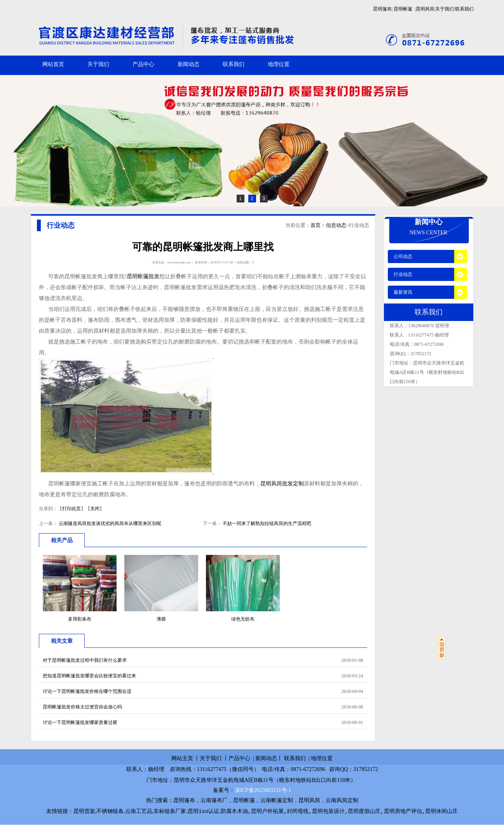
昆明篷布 (382, 9)
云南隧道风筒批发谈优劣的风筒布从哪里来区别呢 (109, 523)
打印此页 (72, 509)
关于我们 (445, 9)
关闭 (95, 509)
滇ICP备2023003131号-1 (263, 790)
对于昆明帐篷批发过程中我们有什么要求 (85, 660)
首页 (316, 225)
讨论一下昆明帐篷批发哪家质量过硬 (80, 722)
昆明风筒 (425, 9)
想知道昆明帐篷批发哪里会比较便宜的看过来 (89, 676)
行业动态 (403, 274)
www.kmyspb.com (179, 262)
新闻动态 (188, 64)
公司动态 (403, 256)
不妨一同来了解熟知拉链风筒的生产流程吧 (266, 523)
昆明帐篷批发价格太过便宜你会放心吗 (82, 707)
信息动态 (336, 225)
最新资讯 (403, 292)
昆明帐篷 (403, 9)
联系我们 (464, 9)
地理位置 (279, 64)
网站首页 (53, 64)
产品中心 (143, 64)
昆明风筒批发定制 (282, 484)
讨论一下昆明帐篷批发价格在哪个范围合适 (87, 691)
